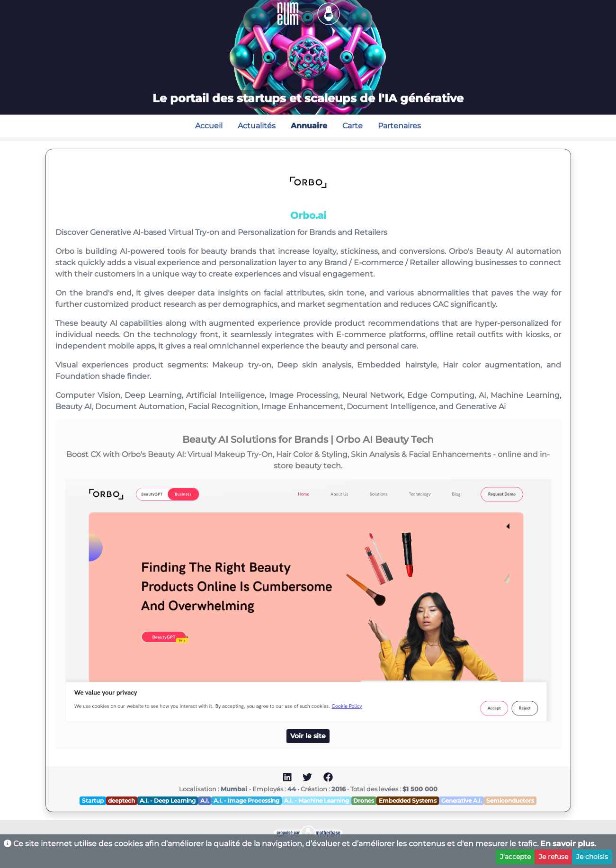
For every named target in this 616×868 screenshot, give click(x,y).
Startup (93, 801)
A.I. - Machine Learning (317, 801)
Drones (364, 801)
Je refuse (554, 857)
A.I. (205, 801)
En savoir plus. (568, 844)
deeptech (121, 801)
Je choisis (592, 857)
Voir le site (308, 736)
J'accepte (515, 857)
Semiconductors (510, 801)
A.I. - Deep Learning (168, 801)
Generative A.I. (462, 801)
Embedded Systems (408, 801)
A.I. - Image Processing (246, 801)
